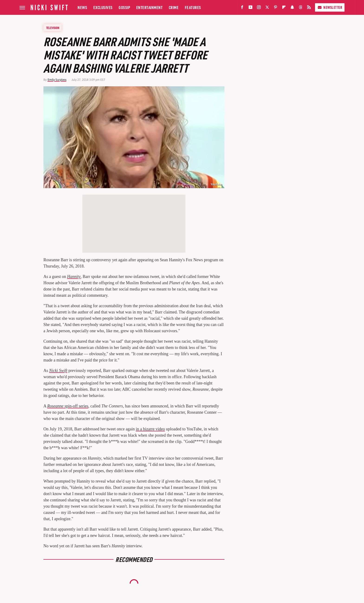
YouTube (216, 184)
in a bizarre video (150, 429)
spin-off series (68, 406)
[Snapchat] (292, 8)
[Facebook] (242, 8)
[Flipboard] (284, 8)
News (82, 7)
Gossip (124, 7)
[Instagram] (259, 8)
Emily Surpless (57, 80)
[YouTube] (250, 8)
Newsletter (330, 7)
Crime (174, 7)
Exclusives (103, 7)
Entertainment (149, 7)
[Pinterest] (276, 8)
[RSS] (309, 8)
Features (193, 7)
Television (53, 28)
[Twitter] (267, 8)
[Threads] (301, 8)
